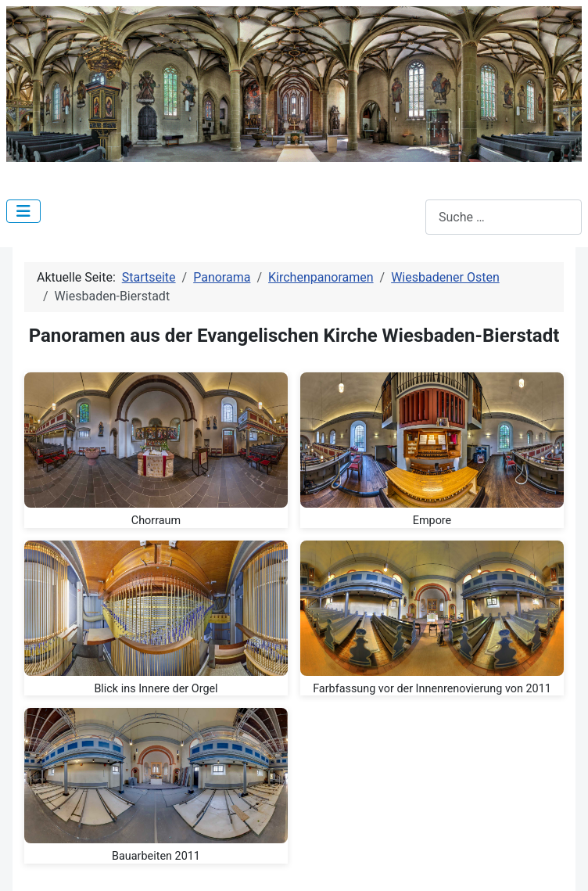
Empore (432, 521)
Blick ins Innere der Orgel (156, 689)
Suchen (405, 217)
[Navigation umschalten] (23, 211)
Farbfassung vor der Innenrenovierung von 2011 (432, 689)
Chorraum (156, 521)
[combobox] (504, 217)
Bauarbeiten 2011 (156, 856)
